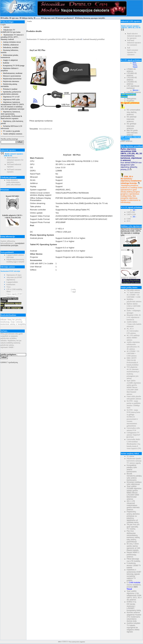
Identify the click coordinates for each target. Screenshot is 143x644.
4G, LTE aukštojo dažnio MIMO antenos (133, 338)
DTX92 (131, 437)
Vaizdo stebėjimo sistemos (11, 134)
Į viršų (73, 289)
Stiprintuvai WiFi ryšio (10, 99)
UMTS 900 (131, 212)
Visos (9, 287)
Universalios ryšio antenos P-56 (133, 429)
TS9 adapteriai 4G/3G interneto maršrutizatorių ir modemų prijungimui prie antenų (133, 373)
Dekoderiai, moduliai (10, 47)
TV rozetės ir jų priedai (10, 131)
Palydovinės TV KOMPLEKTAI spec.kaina (11, 31)
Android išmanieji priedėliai (93, 39)
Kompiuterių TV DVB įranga (13, 66)
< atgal (73, 292)
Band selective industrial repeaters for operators (15, 160)
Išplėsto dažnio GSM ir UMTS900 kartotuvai (134, 306)
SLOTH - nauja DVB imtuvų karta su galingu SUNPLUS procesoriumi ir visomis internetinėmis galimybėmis (133, 418)
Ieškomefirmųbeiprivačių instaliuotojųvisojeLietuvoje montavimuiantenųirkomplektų (13, 322)
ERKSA (65, 642)
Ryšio (123, 268)
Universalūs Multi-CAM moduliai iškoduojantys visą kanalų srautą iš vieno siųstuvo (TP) (134, 444)
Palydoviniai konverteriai (11, 79)
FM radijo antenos (133, 290)
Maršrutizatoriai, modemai (12, 73)
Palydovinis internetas (10, 81)
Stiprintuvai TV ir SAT (10, 97)
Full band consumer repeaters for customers (133, 51)
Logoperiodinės (12, 282)
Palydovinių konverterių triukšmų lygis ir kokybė (15, 261)
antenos (128, 268)
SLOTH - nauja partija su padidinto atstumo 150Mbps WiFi (134, 404)
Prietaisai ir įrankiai (9, 89)
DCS (128, 221)
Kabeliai (5, 63)
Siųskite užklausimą (8, 241)
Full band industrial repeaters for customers (134, 43)
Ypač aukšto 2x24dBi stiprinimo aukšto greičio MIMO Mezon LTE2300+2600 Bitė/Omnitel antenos (134, 387)
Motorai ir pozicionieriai (11, 76)
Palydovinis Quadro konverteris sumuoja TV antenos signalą (134, 461)
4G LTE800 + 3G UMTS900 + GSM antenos (133, 353)
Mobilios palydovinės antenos (134, 300)
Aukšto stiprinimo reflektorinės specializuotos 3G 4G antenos (133, 346)
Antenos (5, 27)
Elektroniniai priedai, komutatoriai (10, 56)
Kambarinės (11, 284)
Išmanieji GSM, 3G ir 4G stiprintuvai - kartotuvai (134, 317)
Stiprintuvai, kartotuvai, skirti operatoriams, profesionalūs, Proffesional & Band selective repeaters (11, 115)
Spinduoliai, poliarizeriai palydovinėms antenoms (11, 93)
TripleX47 (137, 435)
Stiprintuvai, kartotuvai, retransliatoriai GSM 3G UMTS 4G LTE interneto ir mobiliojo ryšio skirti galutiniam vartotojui (13, 106)
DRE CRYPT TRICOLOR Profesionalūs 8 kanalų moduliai (133, 361)
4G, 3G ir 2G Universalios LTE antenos (133, 331)
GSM (129, 219)
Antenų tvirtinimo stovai (11, 42)
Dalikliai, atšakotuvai (10, 45)
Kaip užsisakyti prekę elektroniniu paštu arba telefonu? (14, 182)
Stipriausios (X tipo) (14, 275)
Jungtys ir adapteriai (9, 60)
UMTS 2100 (131, 214)
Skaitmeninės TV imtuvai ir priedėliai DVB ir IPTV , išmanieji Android (12, 37)
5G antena (130, 456)
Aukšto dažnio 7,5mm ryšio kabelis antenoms (134, 324)
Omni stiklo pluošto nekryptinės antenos (134, 398)
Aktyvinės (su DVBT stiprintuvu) (14, 279)
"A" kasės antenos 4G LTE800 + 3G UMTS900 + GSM (133, 295)
